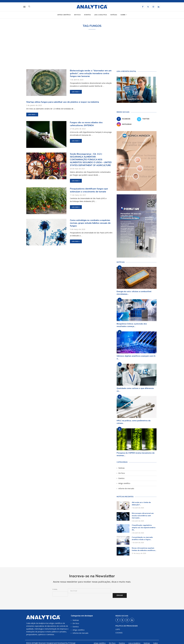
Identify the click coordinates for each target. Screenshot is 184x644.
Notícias (114, 15)
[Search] (29, 7)
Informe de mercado (126, 488)
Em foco (77, 15)
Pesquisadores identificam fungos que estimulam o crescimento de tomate (89, 190)
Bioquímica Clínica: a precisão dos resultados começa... (132, 325)
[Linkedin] (159, 7)
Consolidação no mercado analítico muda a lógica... (142, 538)
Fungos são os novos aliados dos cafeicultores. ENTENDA (86, 124)
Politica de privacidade (127, 626)
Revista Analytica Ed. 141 (131, 99)
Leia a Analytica (101, 15)
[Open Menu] (24, 7)
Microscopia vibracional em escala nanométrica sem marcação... (143, 516)
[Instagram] (153, 7)
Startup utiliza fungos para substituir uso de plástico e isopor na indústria (63, 102)
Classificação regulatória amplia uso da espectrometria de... (144, 528)
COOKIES (119, 633)
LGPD (118, 629)
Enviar (120, 595)
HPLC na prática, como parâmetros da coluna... (134, 422)
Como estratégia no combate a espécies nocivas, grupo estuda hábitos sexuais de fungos (90, 223)
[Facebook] (143, 7)
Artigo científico (64, 15)
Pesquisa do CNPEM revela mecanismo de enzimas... (136, 454)
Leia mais (76, 92)
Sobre (123, 15)
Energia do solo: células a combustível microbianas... (134, 293)
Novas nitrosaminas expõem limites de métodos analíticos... (144, 549)
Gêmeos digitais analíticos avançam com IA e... (136, 357)
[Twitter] (148, 7)
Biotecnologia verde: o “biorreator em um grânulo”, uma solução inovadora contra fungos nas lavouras (91, 73)
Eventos (87, 15)
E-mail (55, 589)
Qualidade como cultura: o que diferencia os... (135, 390)
